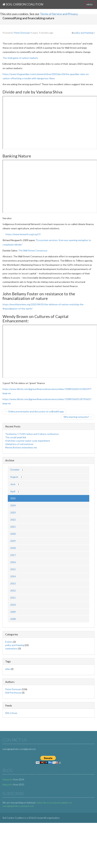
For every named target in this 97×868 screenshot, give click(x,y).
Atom (14, 713)
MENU (90, 4)
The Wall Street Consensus (33, 250)
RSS (7, 713)
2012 (13, 591)
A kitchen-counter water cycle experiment (28, 441)
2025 (13, 498)
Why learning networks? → (78, 417)
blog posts (8, 779)
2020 (13, 534)
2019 (13, 541)
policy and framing (84, 33)
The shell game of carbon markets (20, 58)
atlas (8, 669)
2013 (13, 583)
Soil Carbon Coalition (23, 4)
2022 (13, 520)
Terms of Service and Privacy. (59, 14)
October (17, 470)
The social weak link (16, 437)
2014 (13, 576)
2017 (13, 555)
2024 (13, 505)
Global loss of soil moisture (19, 444)
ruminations (11, 648)
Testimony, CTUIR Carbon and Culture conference (32, 434)
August (17, 477)
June (15, 484)
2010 (13, 605)
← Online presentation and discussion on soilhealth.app (34, 411)
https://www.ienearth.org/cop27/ (23, 234)
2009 (13, 612)
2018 (13, 548)
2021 (13, 527)
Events (9, 642)
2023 (13, 512)
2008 (13, 619)
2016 (13, 562)
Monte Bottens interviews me (21, 447)
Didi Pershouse (13, 693)
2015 (13, 569)
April (15, 492)
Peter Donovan (22, 33)
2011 (13, 598)
